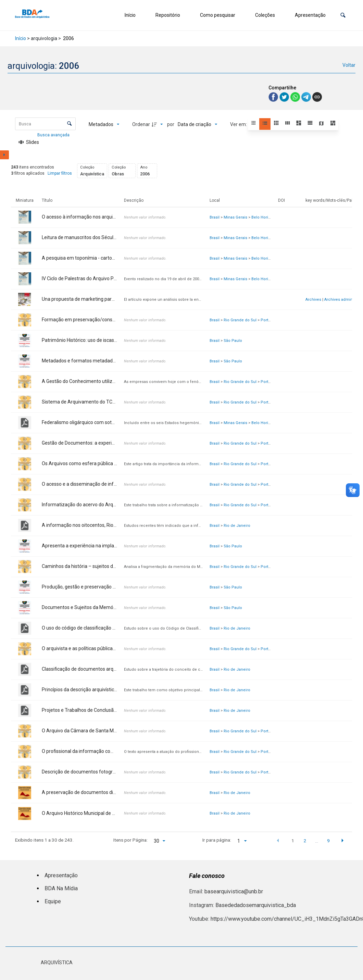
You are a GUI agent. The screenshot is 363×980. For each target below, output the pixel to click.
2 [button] (305, 841)
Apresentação (310, 15)
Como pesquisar (218, 15)
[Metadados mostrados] (104, 124)
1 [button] (293, 841)
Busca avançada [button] (54, 135)
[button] (343, 15)
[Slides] (29, 142)
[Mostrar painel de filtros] (4, 155)
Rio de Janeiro (237, 526)
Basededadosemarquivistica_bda (256, 905)
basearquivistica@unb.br (234, 891)
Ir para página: (217, 840)
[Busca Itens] (45, 124)
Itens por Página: (130, 840)
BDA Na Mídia (61, 888)
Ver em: (239, 124)
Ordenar (141, 124)
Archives (313, 300)
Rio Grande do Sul (240, 320)
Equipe (53, 901)
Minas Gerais (235, 217)
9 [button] (328, 841)
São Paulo (233, 341)
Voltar (349, 65)
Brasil (215, 217)
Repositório (168, 15)
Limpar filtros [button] (60, 173)
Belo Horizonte (265, 217)
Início (130, 15)
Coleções (265, 15)
